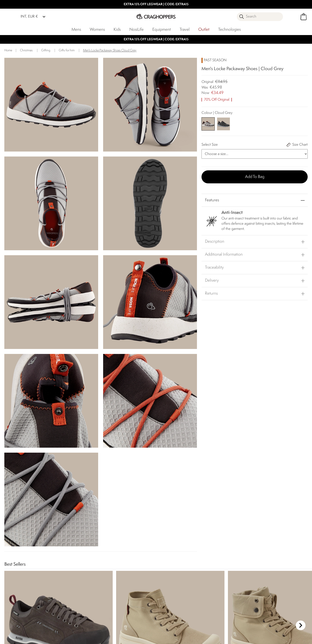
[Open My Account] (292, 17)
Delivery (212, 281)
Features (212, 200)
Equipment (162, 30)
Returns (211, 294)
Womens (97, 30)
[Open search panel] (260, 17)
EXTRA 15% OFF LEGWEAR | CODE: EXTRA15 (156, 4)
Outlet (204, 30)
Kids (117, 30)
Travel (185, 30)
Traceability (214, 268)
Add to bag (255, 177)
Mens (76, 30)
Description (215, 242)
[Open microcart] (304, 17)
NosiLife (136, 30)
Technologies (229, 30)
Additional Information (224, 255)
